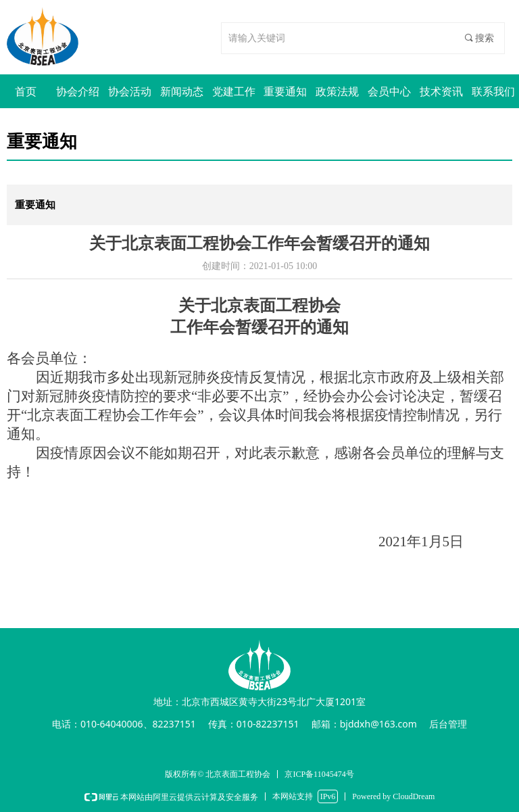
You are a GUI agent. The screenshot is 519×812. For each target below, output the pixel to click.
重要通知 (35, 205)
